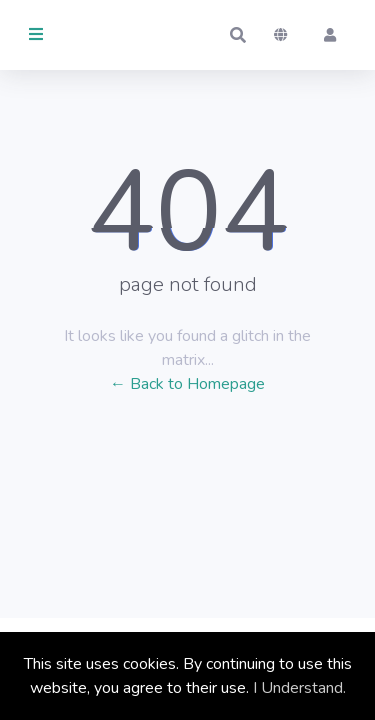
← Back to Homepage (187, 384)
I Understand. (299, 688)
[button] (238, 35)
